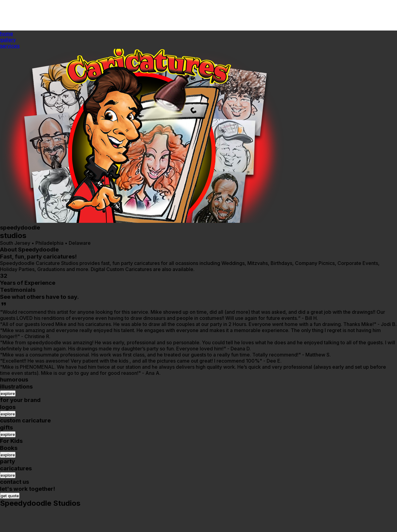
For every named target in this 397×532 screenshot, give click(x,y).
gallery (8, 40)
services (10, 46)
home (7, 34)
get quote (10, 496)
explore (8, 393)
